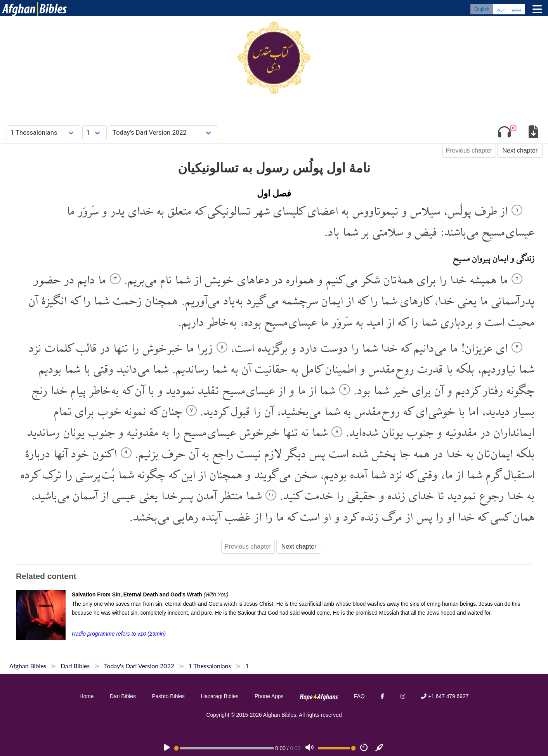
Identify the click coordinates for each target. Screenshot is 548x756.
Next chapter (520, 150)
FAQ (359, 696)
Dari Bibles (123, 696)
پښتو (517, 10)
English (482, 10)
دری (501, 10)
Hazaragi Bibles (220, 696)
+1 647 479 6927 (445, 696)
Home (87, 696)
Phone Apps (269, 696)
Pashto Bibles (168, 696)
